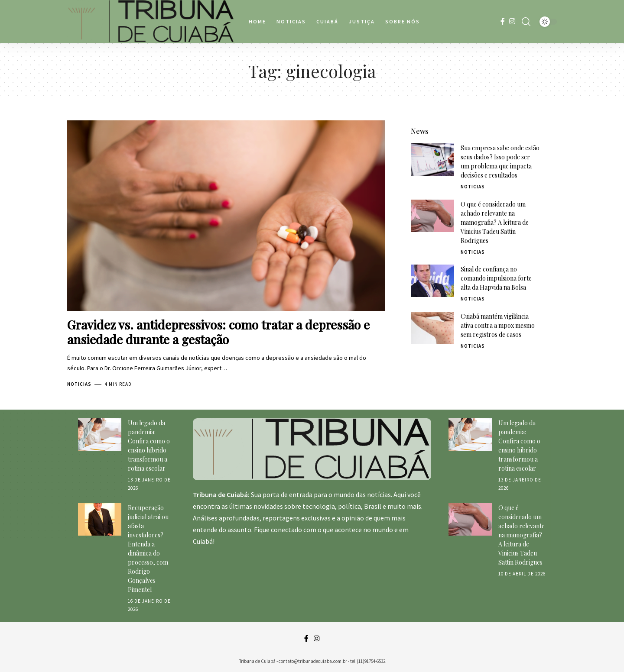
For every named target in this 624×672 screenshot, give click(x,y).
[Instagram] (512, 21)
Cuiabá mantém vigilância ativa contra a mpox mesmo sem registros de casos (498, 318)
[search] (526, 22)
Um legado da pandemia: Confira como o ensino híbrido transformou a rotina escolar (149, 446)
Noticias (79, 384)
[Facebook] (503, 21)
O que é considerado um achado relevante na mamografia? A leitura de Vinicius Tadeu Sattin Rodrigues (495, 215)
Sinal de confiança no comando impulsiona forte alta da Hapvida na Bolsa (496, 271)
